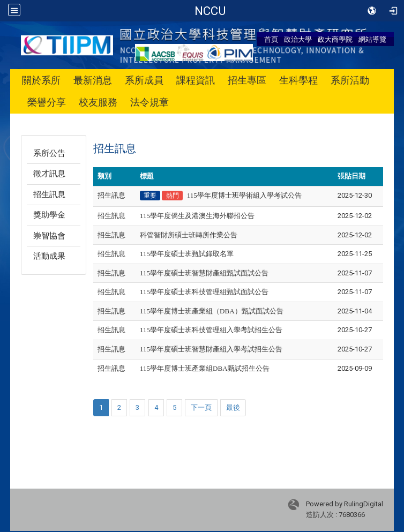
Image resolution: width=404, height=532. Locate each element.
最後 (233, 407)
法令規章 (149, 102)
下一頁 (201, 407)
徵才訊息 (49, 174)
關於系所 (41, 80)
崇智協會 (49, 236)
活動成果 (49, 256)
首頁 (271, 39)
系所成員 (144, 80)
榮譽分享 (47, 102)
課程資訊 (196, 80)
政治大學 (298, 39)
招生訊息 (49, 194)
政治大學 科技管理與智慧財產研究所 (210, 11)
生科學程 (298, 80)
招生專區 (247, 80)
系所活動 (350, 80)
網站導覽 (372, 39)
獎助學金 (49, 215)
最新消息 (93, 80)
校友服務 (98, 102)
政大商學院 (335, 39)
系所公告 (49, 153)
